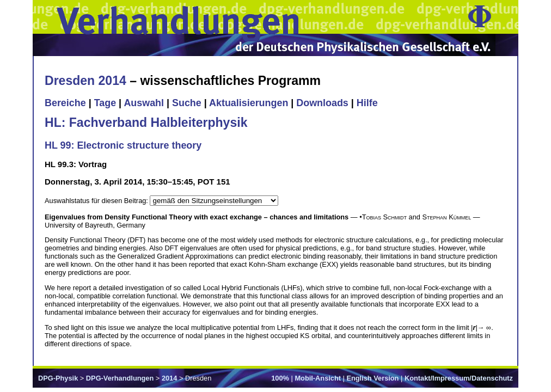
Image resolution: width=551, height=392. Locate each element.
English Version (372, 378)
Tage (105, 103)
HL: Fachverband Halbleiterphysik (146, 122)
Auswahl (144, 103)
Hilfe (367, 103)
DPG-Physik (58, 378)
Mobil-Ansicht (318, 378)
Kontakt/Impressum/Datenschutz (459, 378)
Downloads (322, 103)
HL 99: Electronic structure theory (123, 145)
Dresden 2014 (85, 81)
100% (280, 378)
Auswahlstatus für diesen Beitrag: (97, 201)
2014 (169, 378)
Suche (187, 103)
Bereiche (65, 103)
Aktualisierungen (249, 103)
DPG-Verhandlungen (120, 378)
